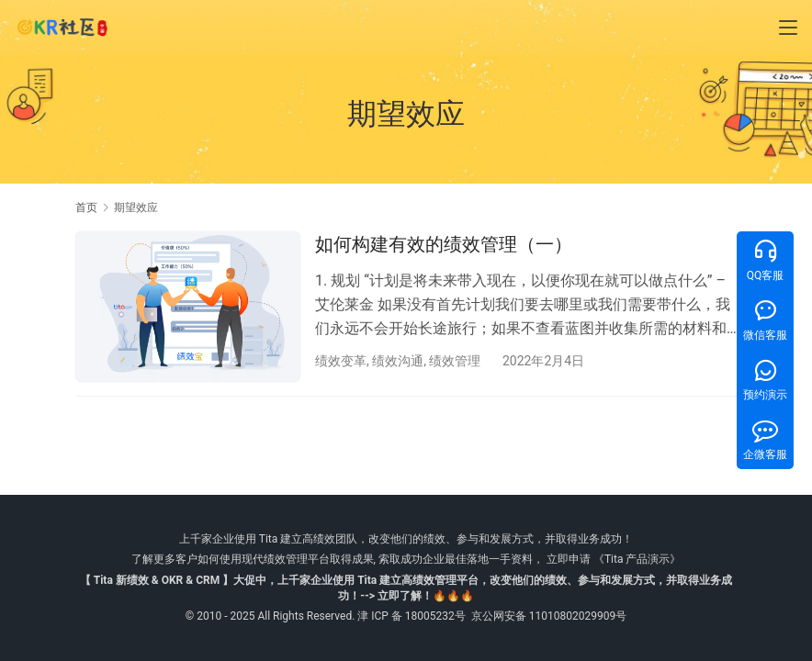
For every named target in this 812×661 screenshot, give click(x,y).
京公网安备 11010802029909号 (549, 616)
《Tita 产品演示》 (636, 559)
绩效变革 (341, 361)
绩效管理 (455, 361)
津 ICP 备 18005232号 (412, 616)
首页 (86, 207)
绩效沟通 (398, 361)
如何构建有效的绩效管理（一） (444, 244)
